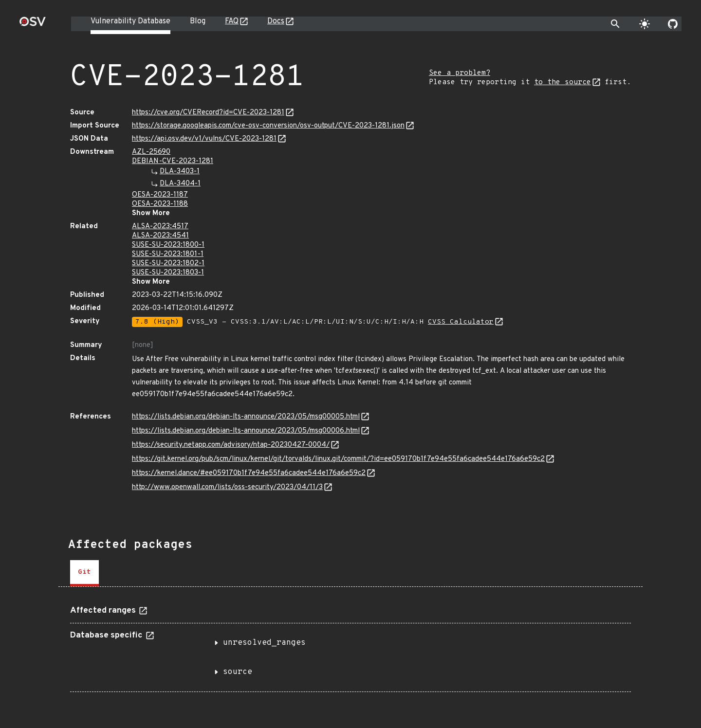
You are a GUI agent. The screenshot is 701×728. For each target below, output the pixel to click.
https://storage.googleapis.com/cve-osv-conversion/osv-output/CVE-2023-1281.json (268, 126)
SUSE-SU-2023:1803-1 (168, 273)
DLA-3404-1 (180, 184)
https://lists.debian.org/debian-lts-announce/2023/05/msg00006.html (246, 431)
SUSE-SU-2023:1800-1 (168, 245)
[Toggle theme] (645, 24)
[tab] (84, 573)
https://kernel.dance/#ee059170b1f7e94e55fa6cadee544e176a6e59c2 (249, 473)
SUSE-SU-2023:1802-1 (168, 264)
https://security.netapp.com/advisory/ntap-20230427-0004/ (231, 445)
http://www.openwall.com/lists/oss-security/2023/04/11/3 (227, 487)
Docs (276, 21)
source (238, 672)
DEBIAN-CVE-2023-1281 (173, 161)
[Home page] (33, 25)
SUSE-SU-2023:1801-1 (168, 254)
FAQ (232, 21)
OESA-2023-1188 (160, 204)
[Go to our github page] (673, 24)
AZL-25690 (151, 152)
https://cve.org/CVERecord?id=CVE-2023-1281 (208, 113)
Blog (198, 21)
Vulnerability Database (130, 21)
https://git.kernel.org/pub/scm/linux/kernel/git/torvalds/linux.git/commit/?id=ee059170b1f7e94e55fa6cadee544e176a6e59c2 (338, 459)
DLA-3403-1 (180, 172)
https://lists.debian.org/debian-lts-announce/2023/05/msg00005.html (246, 417)
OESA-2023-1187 (160, 195)
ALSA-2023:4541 (160, 236)
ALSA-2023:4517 (160, 227)
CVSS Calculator (461, 322)
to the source (563, 82)
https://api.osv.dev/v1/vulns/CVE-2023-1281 (204, 139)
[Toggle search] (615, 24)
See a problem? (460, 73)
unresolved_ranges (264, 643)
